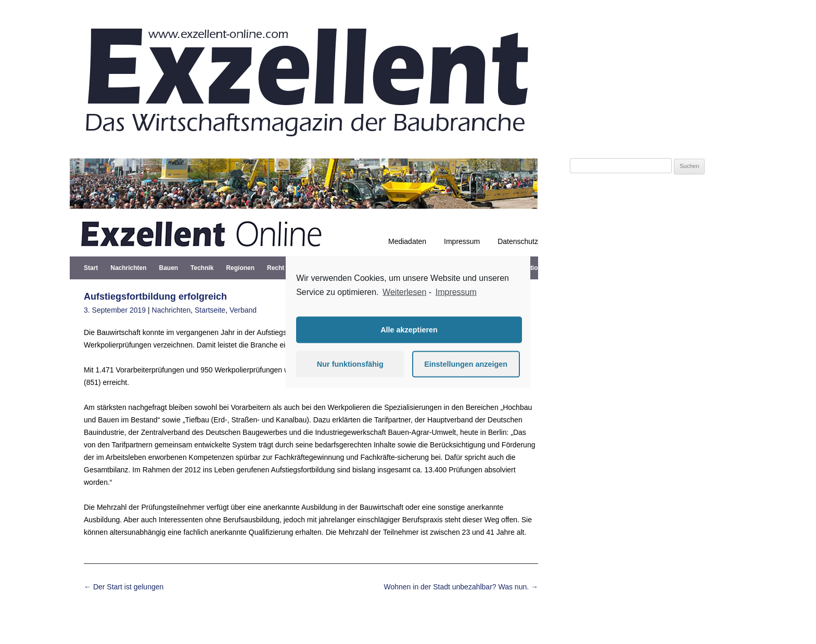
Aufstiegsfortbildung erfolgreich (155, 297)
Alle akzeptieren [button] (409, 330)
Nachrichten (128, 268)
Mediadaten (407, 241)
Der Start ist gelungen (124, 587)
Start (91, 268)
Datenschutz (518, 241)
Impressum (462, 241)
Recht (276, 268)
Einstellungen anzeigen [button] (466, 364)
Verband (243, 310)
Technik (202, 268)
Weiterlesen (404, 292)
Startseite (210, 310)
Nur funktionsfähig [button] (350, 364)
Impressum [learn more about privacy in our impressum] (456, 292)
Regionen (240, 268)
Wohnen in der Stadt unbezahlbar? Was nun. (461, 587)
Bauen (168, 268)
